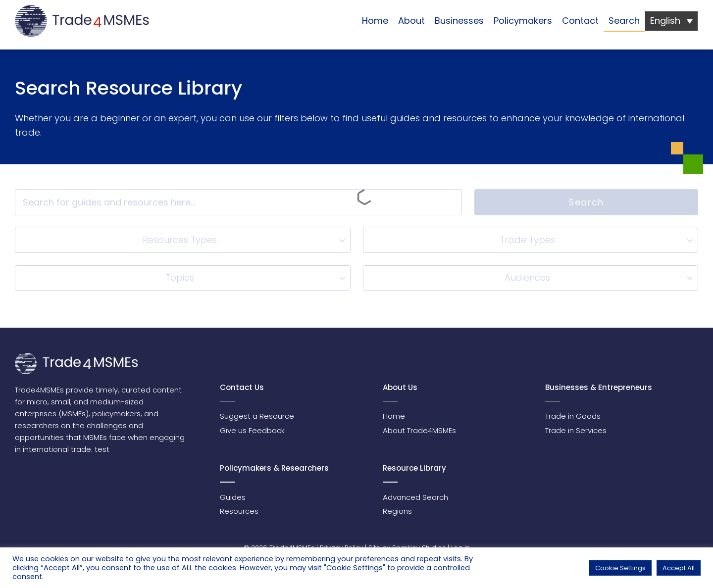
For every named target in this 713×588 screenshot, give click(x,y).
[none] (671, 21)
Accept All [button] (679, 568)
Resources (239, 511)
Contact (580, 21)
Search (624, 21)
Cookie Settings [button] (620, 568)
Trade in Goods (573, 416)
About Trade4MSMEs (419, 430)
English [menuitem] (665, 21)
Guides (233, 497)
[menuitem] (671, 21)
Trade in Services (576, 430)
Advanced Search (415, 497)
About (411, 21)
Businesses (459, 21)
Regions (397, 511)
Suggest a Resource (257, 416)
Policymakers (523, 21)
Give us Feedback (252, 430)
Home (375, 21)
